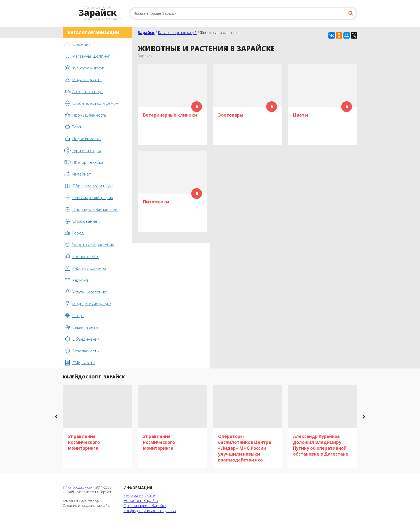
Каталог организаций (177, 33)
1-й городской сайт (80, 487)
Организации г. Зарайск (145, 506)
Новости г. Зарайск (141, 500)
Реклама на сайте (139, 495)
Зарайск (146, 33)
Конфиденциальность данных (150, 511)
